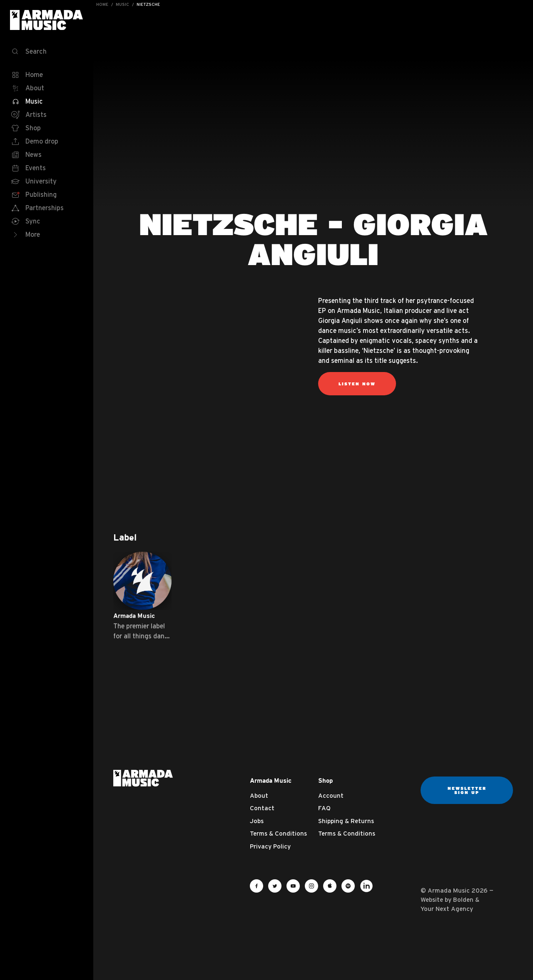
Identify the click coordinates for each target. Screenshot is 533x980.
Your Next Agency (447, 909)
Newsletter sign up (467, 790)
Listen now (357, 384)
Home (102, 4)
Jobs (257, 821)
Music (122, 4)
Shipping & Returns (346, 821)
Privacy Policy (270, 846)
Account (331, 795)
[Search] (47, 52)
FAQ (324, 808)
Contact (262, 808)
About (259, 795)
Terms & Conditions (278, 833)
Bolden (463, 899)
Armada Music (47, 20)
